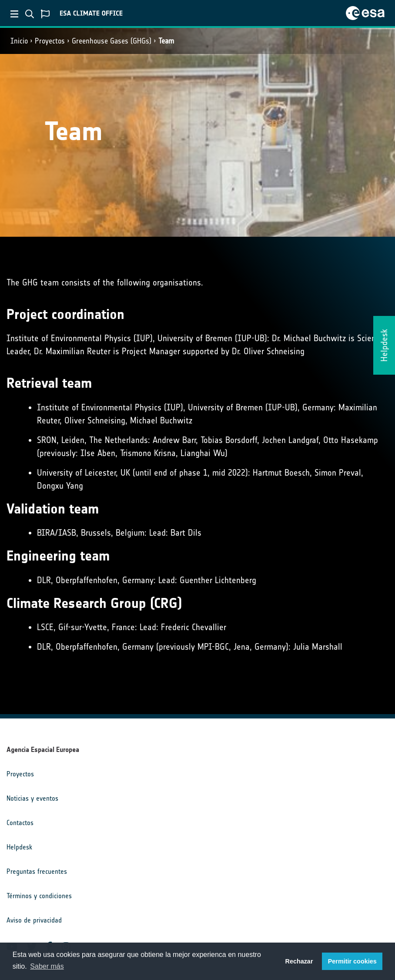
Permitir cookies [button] (352, 961)
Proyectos (50, 41)
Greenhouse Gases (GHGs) (112, 41)
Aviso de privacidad (34, 920)
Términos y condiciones (39, 896)
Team (166, 41)
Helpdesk (19, 847)
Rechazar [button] (299, 961)
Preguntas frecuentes (37, 871)
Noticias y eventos (32, 798)
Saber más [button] (47, 966)
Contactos (20, 823)
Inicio (19, 41)
